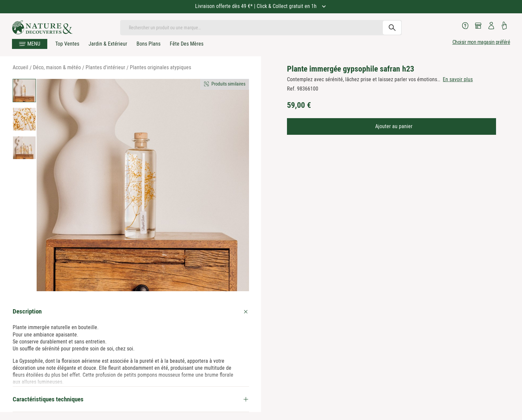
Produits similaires (228, 84)
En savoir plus (458, 79)
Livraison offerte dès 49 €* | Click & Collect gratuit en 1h (257, 6)
